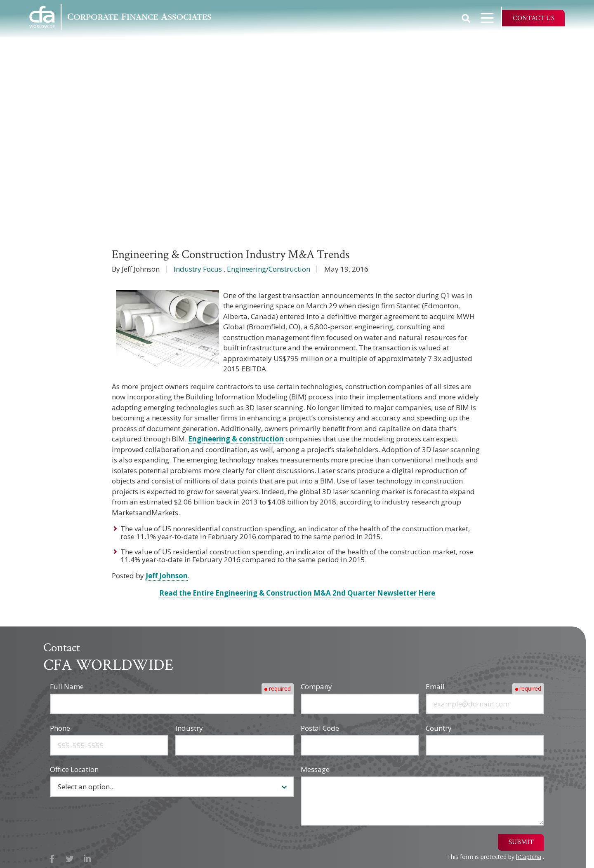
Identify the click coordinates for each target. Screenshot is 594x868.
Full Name (67, 686)
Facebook (52, 859)
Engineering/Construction (269, 269)
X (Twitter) (70, 859)
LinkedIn (87, 859)
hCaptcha (529, 857)
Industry (189, 728)
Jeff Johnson (167, 576)
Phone (60, 728)
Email (435, 686)
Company (316, 686)
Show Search (466, 18)
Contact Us (534, 18)
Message (315, 769)
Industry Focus (198, 269)
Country (439, 728)
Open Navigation (491, 18)
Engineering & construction (236, 439)
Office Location (74, 769)
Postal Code (320, 728)
